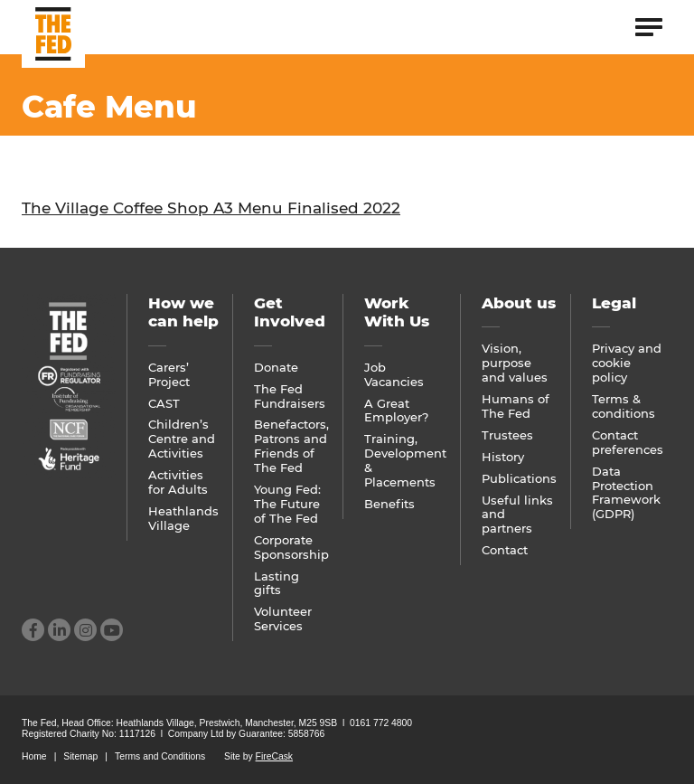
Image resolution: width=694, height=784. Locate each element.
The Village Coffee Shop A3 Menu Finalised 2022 (211, 208)
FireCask (274, 756)
